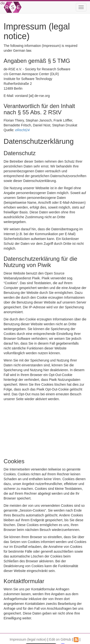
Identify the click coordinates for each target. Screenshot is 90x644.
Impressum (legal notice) (28, 639)
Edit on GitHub (60, 639)
